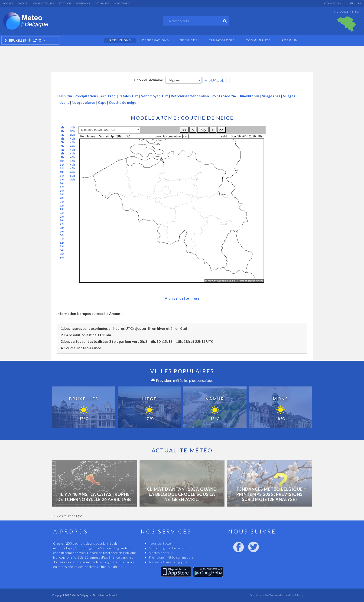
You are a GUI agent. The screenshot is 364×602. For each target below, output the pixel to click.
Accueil (8, 3)
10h (62, 161)
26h (62, 220)
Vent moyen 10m (155, 96)
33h (62, 246)
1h (62, 127)
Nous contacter (161, 543)
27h (62, 224)
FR (352, 3)
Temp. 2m (64, 96)
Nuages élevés (84, 102)
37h (73, 127)
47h (73, 165)
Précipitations (86, 96)
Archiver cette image (182, 298)
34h (62, 250)
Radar (23, 3)
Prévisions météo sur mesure (171, 557)
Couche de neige (123, 102)
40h (73, 139)
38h (73, 131)
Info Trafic (122, 3)
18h (62, 191)
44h (73, 153)
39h (73, 135)
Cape (102, 102)
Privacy (299, 595)
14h (62, 176)
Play (203, 130)
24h (62, 213)
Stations (65, 3)
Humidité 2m (249, 96)
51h (73, 179)
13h (62, 172)
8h (62, 153)
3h (62, 135)
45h (73, 157)
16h (62, 183)
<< (184, 130)
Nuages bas (271, 96)
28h (62, 228)
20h (62, 198)
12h (62, 168)
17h (62, 187)
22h (62, 205)
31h (62, 239)
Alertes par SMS (161, 553)
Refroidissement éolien (190, 96)
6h (62, 146)
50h (73, 176)
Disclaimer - (257, 595)
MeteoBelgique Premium (167, 548)
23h (62, 209)
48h (73, 168)
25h (62, 217)
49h (73, 172)
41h (73, 142)
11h (62, 165)
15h (62, 179)
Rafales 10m (128, 96)
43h (73, 150)
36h (62, 257)
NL (360, 3)
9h (62, 157)
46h (73, 161)
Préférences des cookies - (279, 595)
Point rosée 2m (224, 96)
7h (62, 150)
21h (62, 202)
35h (62, 254)
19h (62, 194)
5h (62, 142)
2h (62, 131)
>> (221, 130)
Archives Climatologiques (168, 562)
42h (73, 146)
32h (62, 243)
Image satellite (43, 3)
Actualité (102, 3)
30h (62, 235)
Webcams (83, 3)
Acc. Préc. (108, 96)
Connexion (333, 3)
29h (62, 231)
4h (62, 139)
